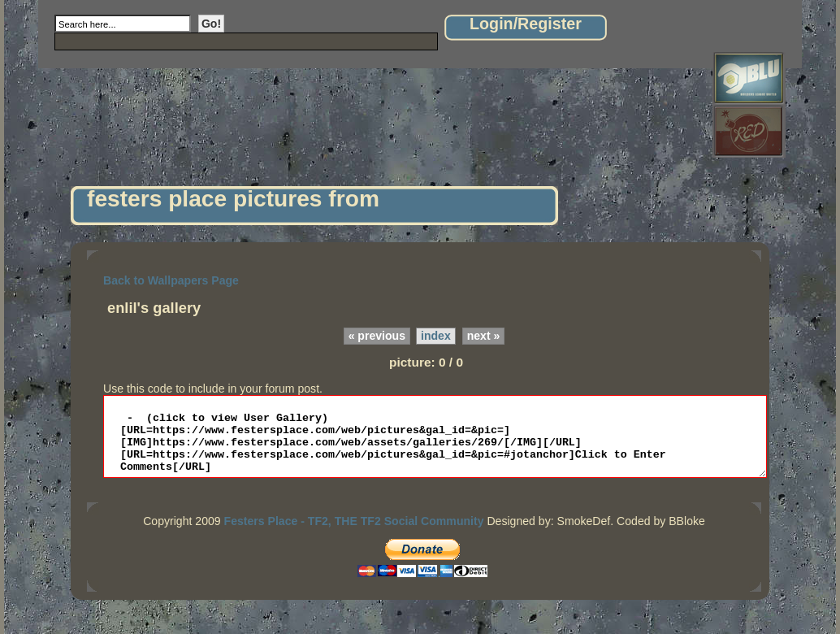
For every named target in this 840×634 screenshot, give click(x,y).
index (436, 336)
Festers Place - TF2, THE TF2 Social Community (354, 531)
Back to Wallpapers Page (171, 280)
